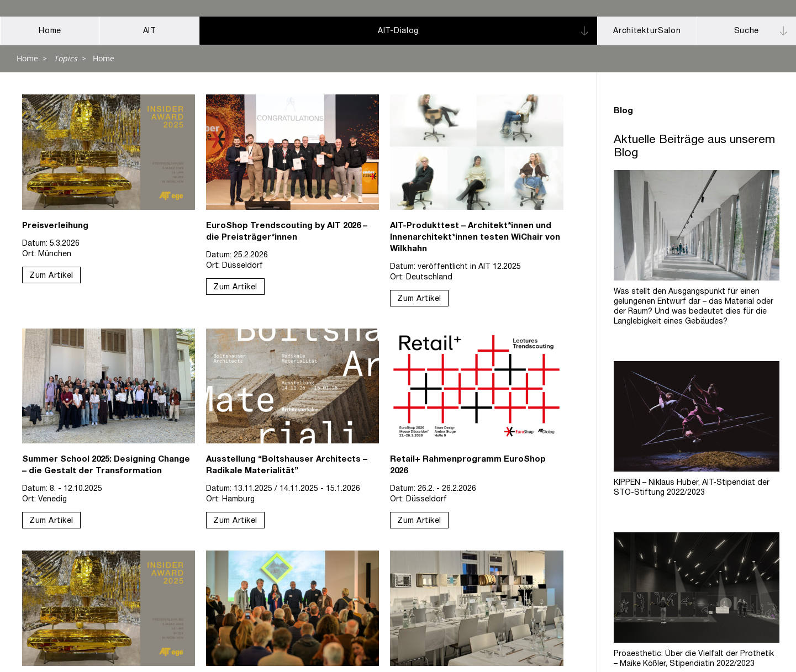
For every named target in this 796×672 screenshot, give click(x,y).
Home (27, 58)
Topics (65, 58)
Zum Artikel (51, 276)
